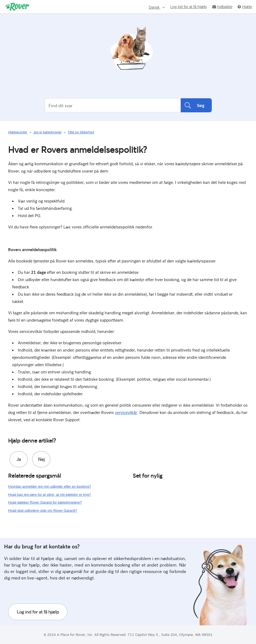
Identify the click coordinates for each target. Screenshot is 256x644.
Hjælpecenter (18, 132)
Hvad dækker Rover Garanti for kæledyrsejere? (45, 502)
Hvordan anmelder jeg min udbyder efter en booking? (50, 486)
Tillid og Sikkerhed (81, 132)
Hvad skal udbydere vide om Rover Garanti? (43, 510)
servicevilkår (126, 412)
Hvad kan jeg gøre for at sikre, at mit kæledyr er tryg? (50, 495)
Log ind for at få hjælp (188, 7)
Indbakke (222, 7)
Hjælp (245, 7)
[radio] (19, 459)
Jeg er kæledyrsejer (47, 132)
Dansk (155, 7)
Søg (196, 105)
